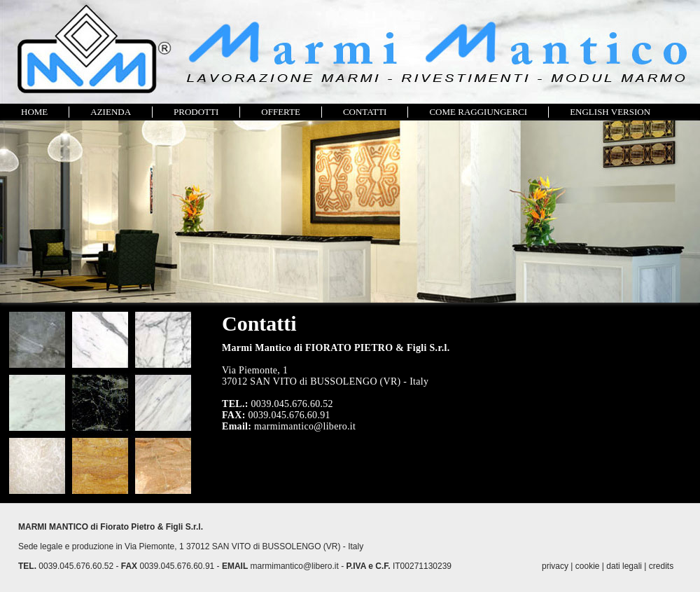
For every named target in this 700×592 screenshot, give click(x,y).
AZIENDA (111, 112)
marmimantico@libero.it (295, 566)
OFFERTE (281, 112)
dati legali (624, 566)
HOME (34, 112)
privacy (555, 566)
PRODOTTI (196, 112)
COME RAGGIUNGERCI (478, 112)
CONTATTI (365, 112)
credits (661, 566)
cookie (588, 566)
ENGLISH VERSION (610, 112)
